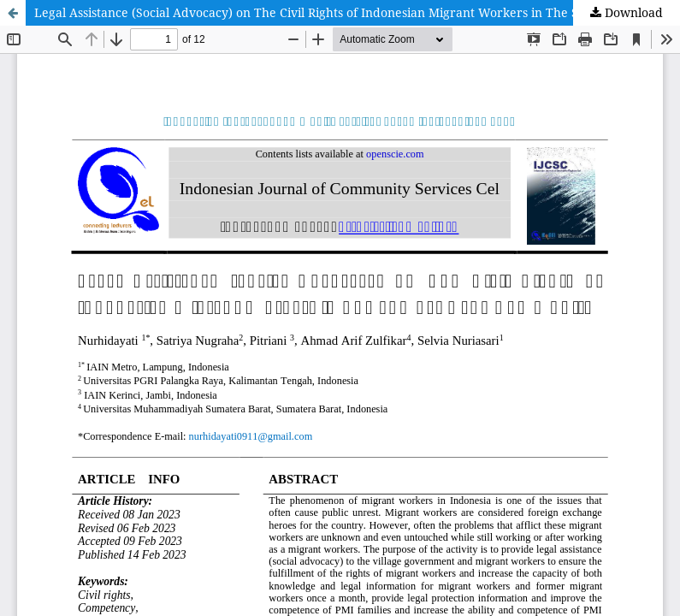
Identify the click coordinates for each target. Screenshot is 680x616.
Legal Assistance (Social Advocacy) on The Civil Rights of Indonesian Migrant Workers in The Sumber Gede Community (357, 12)
